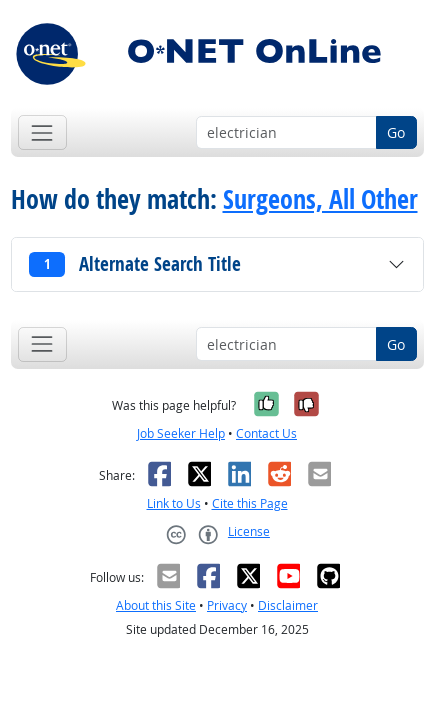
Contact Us (266, 433)
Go (396, 132)
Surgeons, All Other (320, 199)
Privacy (227, 605)
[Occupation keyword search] (286, 133)
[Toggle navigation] (42, 132)
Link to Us (174, 503)
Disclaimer (288, 605)
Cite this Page (250, 503)
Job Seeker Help (181, 433)
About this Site (156, 605)
